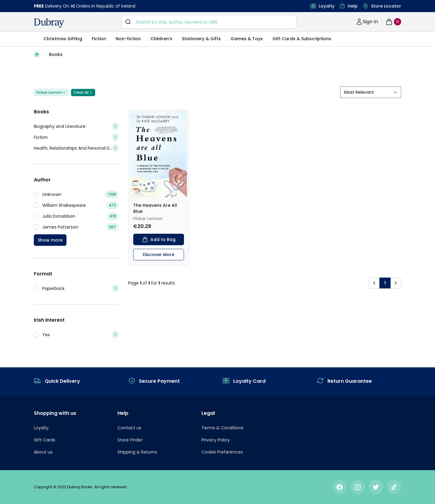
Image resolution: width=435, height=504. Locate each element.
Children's (161, 39)
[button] (374, 283)
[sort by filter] (371, 92)
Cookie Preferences (222, 452)
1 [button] (385, 283)
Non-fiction (128, 39)
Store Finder (130, 440)
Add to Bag (159, 239)
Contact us (129, 428)
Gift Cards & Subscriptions (302, 39)
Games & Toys (247, 39)
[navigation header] (49, 23)
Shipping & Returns (137, 452)
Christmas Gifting (63, 39)
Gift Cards (45, 440)
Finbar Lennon (51, 93)
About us (43, 452)
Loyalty (327, 6)
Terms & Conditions (222, 428)
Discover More (159, 255)
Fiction (99, 39)
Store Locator (386, 6)
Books (56, 54)
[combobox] (209, 22)
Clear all (83, 93)
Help (353, 6)
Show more (50, 240)
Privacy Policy (216, 440)
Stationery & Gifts (201, 39)
